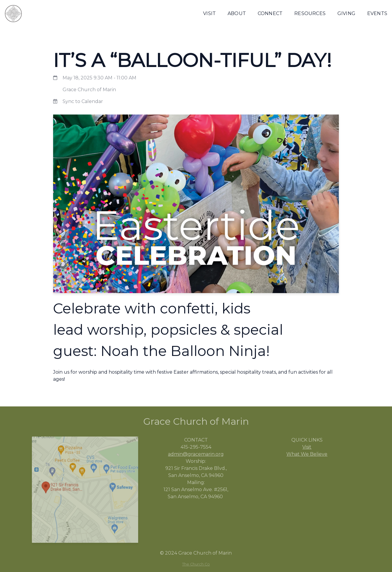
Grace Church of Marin (89, 90)
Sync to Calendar (83, 101)
